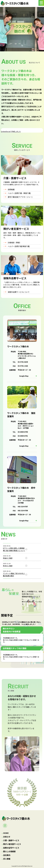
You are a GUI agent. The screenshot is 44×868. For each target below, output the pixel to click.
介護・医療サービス (11, 840)
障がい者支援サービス (12, 844)
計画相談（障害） (15, 243)
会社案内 (7, 855)
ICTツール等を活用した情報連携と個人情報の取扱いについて (14, 549)
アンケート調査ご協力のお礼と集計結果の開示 (14, 575)
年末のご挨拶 (8, 566)
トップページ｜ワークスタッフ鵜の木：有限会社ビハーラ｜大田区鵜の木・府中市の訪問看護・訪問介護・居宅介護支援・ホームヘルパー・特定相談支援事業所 (15, 3)
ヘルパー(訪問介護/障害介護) (19, 246)
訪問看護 (11, 189)
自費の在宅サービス (11, 848)
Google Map (24, 376)
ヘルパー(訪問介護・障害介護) (19, 193)
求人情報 (7, 859)
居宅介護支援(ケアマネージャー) (20, 197)
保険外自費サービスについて (19, 292)
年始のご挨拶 (8, 558)
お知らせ (7, 837)
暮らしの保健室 (9, 851)
